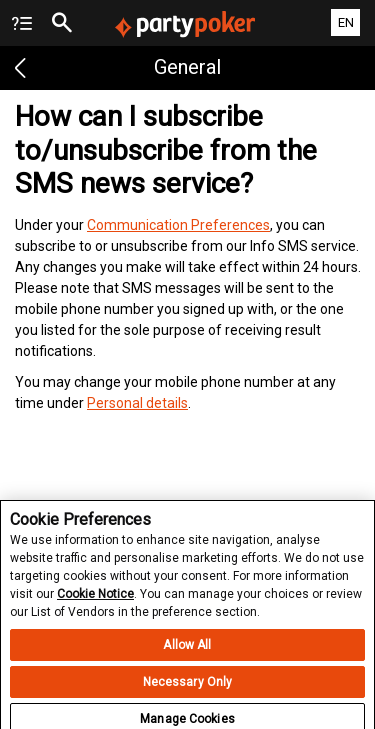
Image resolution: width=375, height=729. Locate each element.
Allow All (187, 651)
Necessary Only (188, 688)
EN (346, 22)
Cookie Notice (95, 600)
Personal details (137, 403)
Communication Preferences (178, 225)
